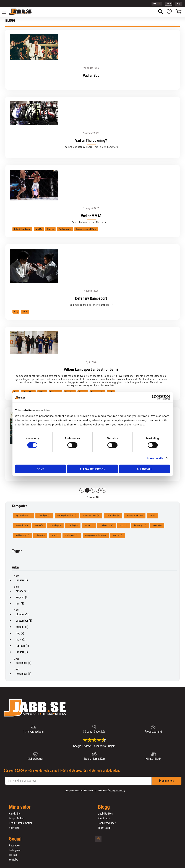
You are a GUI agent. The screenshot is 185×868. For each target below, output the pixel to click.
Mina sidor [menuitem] (20, 807)
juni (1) (20, 604)
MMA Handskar (22, 229)
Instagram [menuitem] (15, 850)
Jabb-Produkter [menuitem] (107, 823)
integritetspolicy (118, 791)
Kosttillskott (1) (113, 515)
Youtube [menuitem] (14, 860)
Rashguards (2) (72, 535)
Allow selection (93, 469)
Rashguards (65, 229)
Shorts (50, 229)
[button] (6, 12)
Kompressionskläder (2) (96, 535)
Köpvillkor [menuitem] (15, 828)
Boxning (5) (73, 525)
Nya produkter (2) (24, 515)
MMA (38, 229)
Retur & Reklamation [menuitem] (21, 823)
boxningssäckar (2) (135, 515)
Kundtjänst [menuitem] (15, 814)
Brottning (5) (55, 525)
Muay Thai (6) (22, 525)
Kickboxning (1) (22, 535)
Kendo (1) (157, 525)
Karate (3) (89, 525)
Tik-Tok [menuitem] (13, 855)
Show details (155, 458)
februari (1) (22, 646)
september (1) (24, 621)
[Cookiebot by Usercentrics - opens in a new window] (154, 397)
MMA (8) (39, 525)
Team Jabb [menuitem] (104, 828)
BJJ (16, 312)
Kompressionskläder (86, 229)
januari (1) (22, 580)
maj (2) (20, 633)
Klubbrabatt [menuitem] (105, 818)
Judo (25, 312)
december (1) (24, 663)
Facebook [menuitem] (14, 846)
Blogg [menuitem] (104, 807)
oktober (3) (22, 614)
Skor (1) (55, 535)
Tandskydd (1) (44, 515)
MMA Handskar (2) (91, 515)
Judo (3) (124, 525)
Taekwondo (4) (107, 525)
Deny (40, 469)
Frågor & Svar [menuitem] (17, 818)
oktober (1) (22, 591)
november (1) (24, 674)
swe (169, 3)
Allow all (145, 469)
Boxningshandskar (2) (67, 515)
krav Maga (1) (140, 525)
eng (179, 3)
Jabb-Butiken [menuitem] (105, 814)
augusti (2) (22, 597)
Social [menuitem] (15, 839)
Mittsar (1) (117, 535)
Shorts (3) (40, 535)
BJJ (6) (152, 515)
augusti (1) (22, 627)
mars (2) (21, 640)
